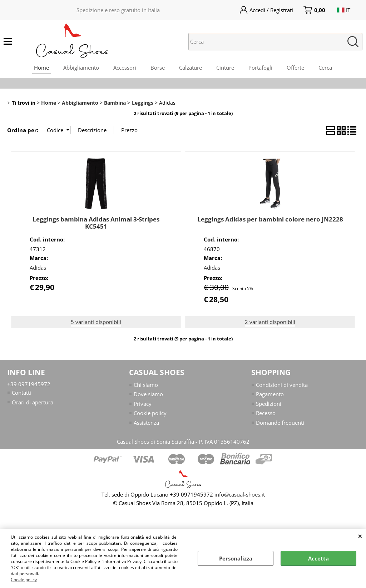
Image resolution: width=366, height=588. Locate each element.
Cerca (325, 68)
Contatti (21, 393)
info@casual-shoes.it (240, 494)
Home (41, 68)
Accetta (318, 558)
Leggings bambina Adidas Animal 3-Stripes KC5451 (96, 223)
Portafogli (260, 68)
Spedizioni (269, 404)
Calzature (191, 68)
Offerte (295, 68)
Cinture (225, 68)
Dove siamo (148, 394)
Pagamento (270, 394)
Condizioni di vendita (282, 385)
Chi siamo (146, 385)
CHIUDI (360, 536)
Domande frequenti (280, 423)
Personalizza (236, 558)
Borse (158, 68)
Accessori (125, 68)
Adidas (38, 268)
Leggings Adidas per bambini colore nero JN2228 (270, 219)
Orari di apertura (33, 402)
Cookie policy (24, 580)
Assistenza (146, 423)
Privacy (143, 404)
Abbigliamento (81, 68)
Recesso (266, 413)
